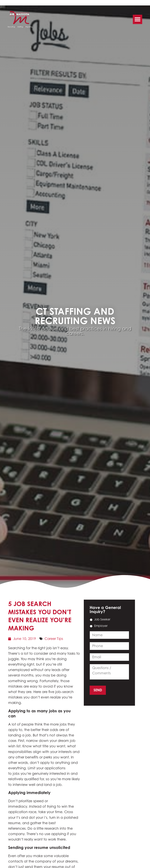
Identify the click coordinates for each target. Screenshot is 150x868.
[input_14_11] (109, 672)
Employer (101, 626)
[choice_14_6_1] (91, 626)
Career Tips (54, 639)
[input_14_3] (109, 646)
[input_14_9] (109, 635)
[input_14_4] (109, 657)
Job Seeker (102, 619)
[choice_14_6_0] (91, 620)
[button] (137, 18)
